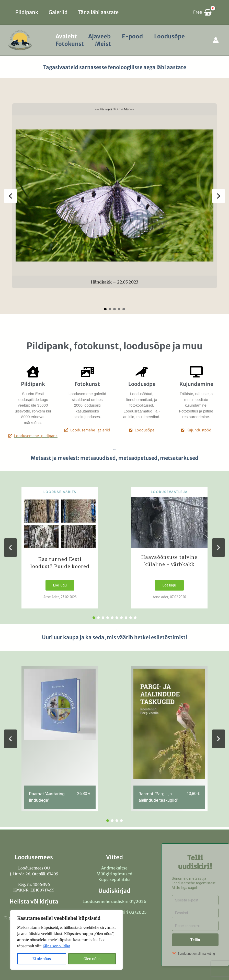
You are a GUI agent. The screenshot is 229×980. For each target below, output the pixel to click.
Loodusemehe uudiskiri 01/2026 (114, 901)
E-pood (132, 36)
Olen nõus (92, 959)
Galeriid (58, 12)
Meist (103, 44)
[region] (66, 940)
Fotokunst (70, 44)
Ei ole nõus (42, 959)
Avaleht (66, 36)
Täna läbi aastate (98, 12)
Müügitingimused (114, 874)
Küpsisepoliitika (56, 946)
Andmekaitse (114, 868)
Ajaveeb (99, 36)
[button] (10, 196)
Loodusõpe (169, 36)
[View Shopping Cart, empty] (205, 12)
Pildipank (27, 12)
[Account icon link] (216, 40)
